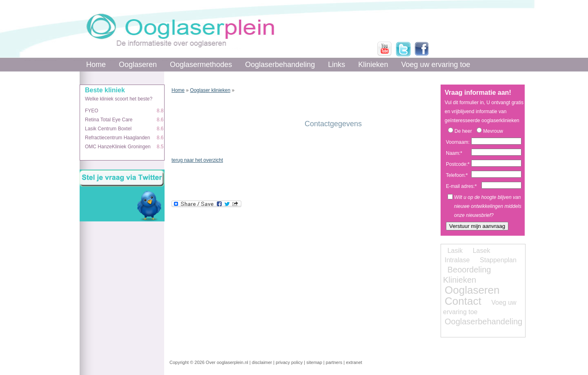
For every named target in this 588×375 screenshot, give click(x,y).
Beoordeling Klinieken (467, 275)
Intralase (457, 260)
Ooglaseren (138, 65)
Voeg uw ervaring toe (435, 65)
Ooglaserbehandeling (280, 65)
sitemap (314, 362)
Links (336, 65)
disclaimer (262, 362)
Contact (463, 301)
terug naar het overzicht (197, 160)
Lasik (455, 251)
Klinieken (373, 65)
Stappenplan (498, 260)
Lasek (482, 251)
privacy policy (289, 362)
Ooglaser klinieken (210, 90)
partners (334, 362)
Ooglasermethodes (201, 65)
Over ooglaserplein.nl (227, 362)
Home (96, 65)
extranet (354, 362)
